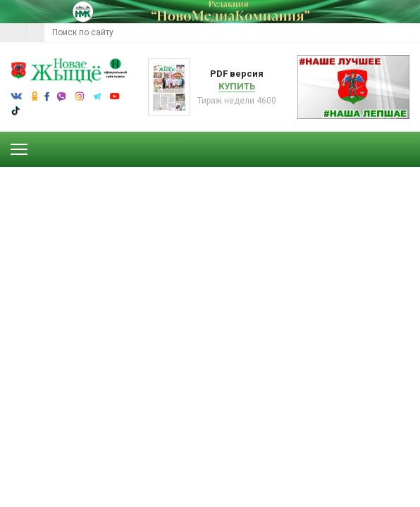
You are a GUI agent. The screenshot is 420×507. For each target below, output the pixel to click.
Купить (237, 86)
